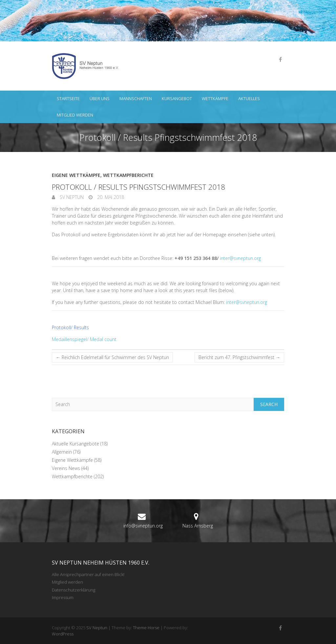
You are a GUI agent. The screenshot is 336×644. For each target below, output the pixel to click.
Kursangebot (177, 98)
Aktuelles (249, 98)
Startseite (68, 98)
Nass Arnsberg (198, 526)
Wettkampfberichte (128, 175)
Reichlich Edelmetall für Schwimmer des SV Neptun (112, 357)
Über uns (100, 98)
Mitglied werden (75, 115)
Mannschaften (136, 98)
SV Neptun (71, 197)
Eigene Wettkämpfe (76, 175)
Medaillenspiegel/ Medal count (84, 339)
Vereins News (66, 468)
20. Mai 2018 (110, 197)
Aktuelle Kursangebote (75, 444)
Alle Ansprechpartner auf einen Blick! (88, 574)
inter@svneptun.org (240, 258)
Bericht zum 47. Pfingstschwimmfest (239, 357)
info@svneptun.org (143, 526)
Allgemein (62, 452)
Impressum (63, 597)
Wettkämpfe (215, 98)
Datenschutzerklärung (73, 590)
